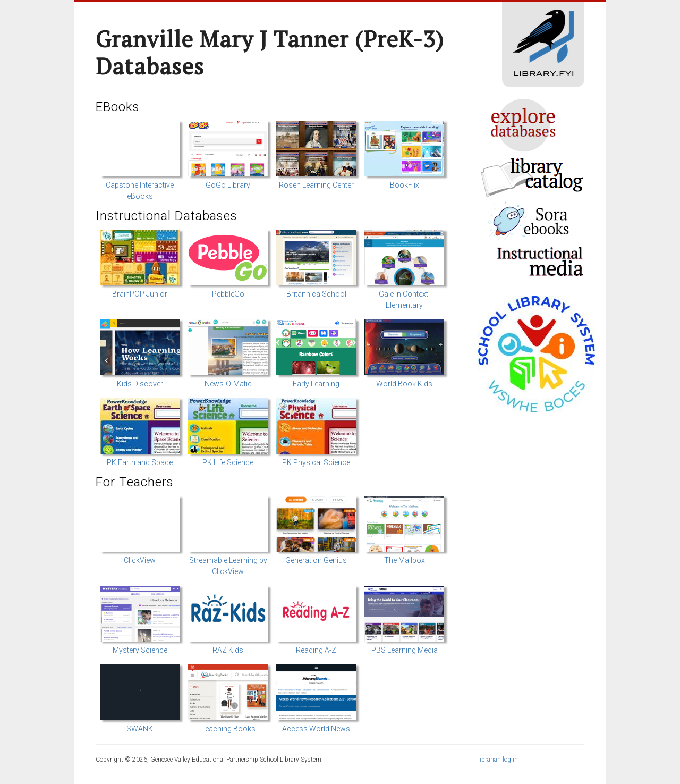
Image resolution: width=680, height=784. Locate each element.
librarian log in (498, 760)
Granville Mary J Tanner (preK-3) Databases (270, 52)
